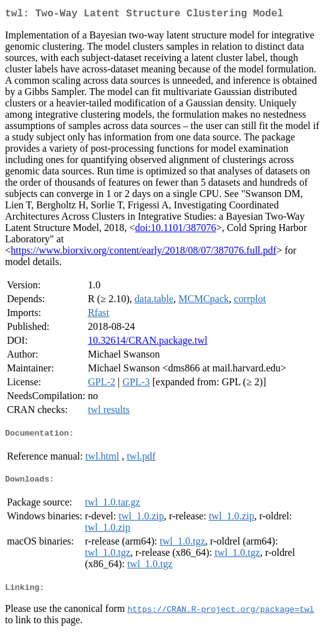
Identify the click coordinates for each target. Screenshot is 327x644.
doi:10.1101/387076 (175, 230)
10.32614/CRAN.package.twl (147, 343)
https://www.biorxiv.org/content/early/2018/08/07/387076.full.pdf (144, 253)
